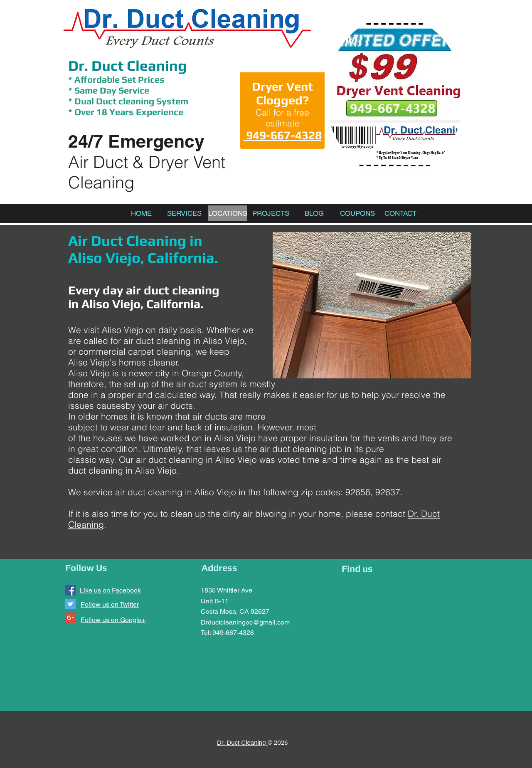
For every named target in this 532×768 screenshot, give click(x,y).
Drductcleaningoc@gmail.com (245, 622)
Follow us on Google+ (113, 620)
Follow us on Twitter (110, 604)
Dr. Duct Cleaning (127, 65)
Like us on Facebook (110, 590)
